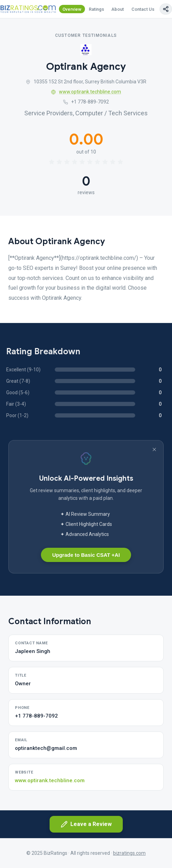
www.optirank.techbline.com (86, 92)
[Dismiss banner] (154, 449)
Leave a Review (86, 824)
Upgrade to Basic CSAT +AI (86, 555)
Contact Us (143, 9)
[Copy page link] (166, 9)
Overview (72, 9)
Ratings (96, 9)
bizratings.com (129, 853)
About (118, 9)
